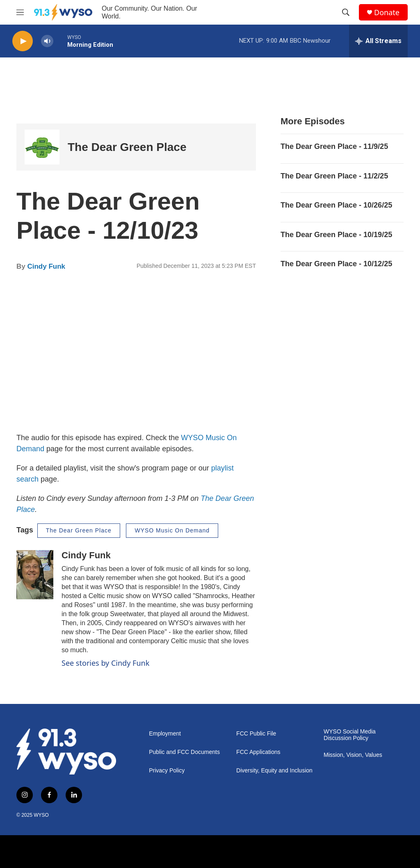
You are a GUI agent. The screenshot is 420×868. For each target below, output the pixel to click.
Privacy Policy (167, 771)
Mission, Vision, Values (353, 755)
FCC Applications (258, 752)
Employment (165, 734)
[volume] (47, 41)
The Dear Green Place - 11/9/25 (334, 146)
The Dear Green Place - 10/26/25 (336, 205)
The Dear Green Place (127, 147)
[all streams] (378, 41)
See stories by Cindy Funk (105, 663)
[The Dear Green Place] (42, 147)
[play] (23, 41)
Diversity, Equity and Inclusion (274, 771)
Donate (387, 13)
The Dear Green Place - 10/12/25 (336, 264)
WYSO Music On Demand (172, 530)
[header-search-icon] (346, 12)
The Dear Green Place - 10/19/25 (336, 235)
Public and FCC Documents (184, 752)
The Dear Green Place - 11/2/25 (334, 176)
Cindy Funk (46, 266)
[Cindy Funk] (35, 575)
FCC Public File (256, 734)
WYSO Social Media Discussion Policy (350, 735)
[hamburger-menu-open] (20, 12)
